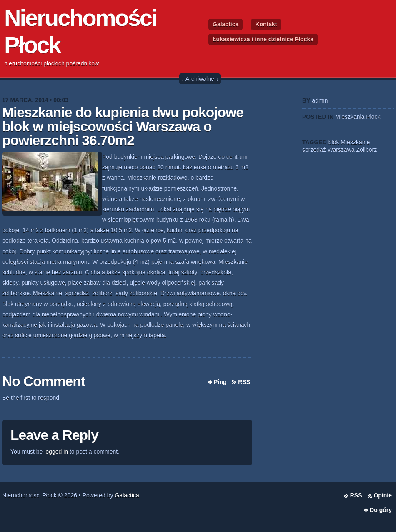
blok (334, 142)
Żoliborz (366, 150)
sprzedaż (314, 150)
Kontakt (266, 24)
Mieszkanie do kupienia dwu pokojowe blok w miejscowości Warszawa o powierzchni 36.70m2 (123, 126)
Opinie (383, 495)
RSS (244, 382)
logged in (56, 452)
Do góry (381, 510)
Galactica (226, 24)
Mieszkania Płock (358, 117)
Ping (220, 382)
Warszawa (341, 150)
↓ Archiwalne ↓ (200, 79)
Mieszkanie (355, 142)
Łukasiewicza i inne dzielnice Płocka (263, 39)
